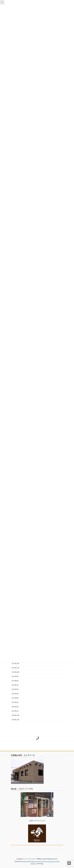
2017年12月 (15, 663)
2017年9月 (15, 676)
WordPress (25, 861)
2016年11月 (15, 720)
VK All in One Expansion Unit (50, 861)
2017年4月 (15, 698)
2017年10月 (15, 672)
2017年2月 (15, 707)
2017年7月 (15, 685)
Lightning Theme (36, 861)
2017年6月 (15, 689)
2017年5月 (15, 694)
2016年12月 (15, 715)
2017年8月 (15, 681)
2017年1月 (15, 711)
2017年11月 (15, 668)
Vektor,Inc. (33, 864)
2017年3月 (15, 702)
